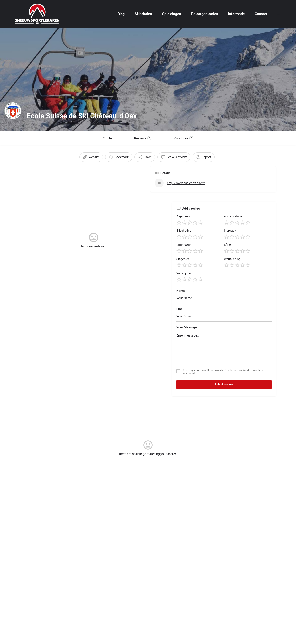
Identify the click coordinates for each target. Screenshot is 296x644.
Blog (121, 14)
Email (180, 319)
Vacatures (183, 138)
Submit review (224, 394)
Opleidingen (172, 14)
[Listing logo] (13, 116)
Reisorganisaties (205, 14)
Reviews (143, 138)
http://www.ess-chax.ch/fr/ (186, 186)
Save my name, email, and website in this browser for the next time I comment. (224, 382)
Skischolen (143, 14)
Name (181, 301)
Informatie (236, 14)
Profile (107, 138)
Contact (261, 14)
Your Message (187, 337)
